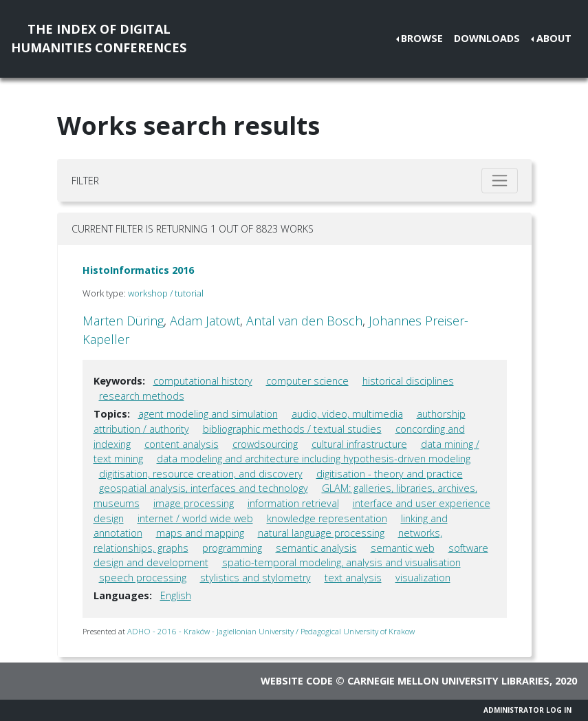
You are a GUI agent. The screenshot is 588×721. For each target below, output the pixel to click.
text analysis (353, 578)
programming (232, 548)
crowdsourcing (265, 444)
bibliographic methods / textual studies (292, 429)
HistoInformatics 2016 (138, 270)
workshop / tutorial (166, 293)
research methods (142, 396)
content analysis (182, 444)
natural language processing (321, 533)
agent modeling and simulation (208, 414)
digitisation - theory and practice (390, 474)
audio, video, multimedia (347, 414)
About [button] (554, 38)
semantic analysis (316, 548)
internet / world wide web (195, 518)
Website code (297, 681)
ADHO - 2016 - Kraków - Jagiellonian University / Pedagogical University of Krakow (271, 631)
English (176, 595)
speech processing (143, 578)
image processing (194, 503)
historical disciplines (408, 381)
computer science (307, 381)
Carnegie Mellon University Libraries (448, 681)
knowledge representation (327, 518)
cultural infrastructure (359, 444)
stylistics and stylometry (255, 578)
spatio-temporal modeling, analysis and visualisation (341, 562)
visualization (423, 578)
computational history (203, 381)
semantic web (403, 548)
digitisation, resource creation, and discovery (201, 474)
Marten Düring (123, 321)
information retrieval (293, 503)
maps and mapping (200, 533)
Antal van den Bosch (304, 321)
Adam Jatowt (205, 321)
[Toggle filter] (500, 181)
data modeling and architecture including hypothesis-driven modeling (314, 459)
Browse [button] (422, 38)
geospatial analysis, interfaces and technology (204, 488)
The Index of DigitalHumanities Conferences (99, 38)
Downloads (487, 38)
